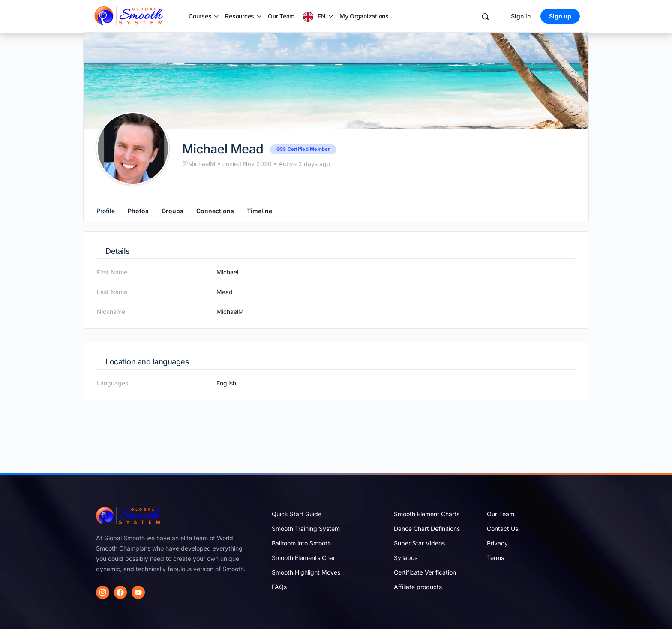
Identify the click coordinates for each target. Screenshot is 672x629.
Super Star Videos (419, 543)
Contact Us (502, 528)
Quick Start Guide (297, 514)
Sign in (521, 16)
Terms (495, 558)
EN (322, 16)
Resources (240, 16)
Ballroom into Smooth (301, 543)
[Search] (485, 17)
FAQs (279, 587)
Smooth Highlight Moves (306, 572)
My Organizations (364, 16)
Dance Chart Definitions (427, 528)
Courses (200, 16)
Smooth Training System (306, 528)
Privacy (497, 543)
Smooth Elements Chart (304, 558)
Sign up (560, 16)
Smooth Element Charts (427, 514)
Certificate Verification (425, 572)
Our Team (281, 16)
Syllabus (406, 558)
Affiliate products (418, 587)
